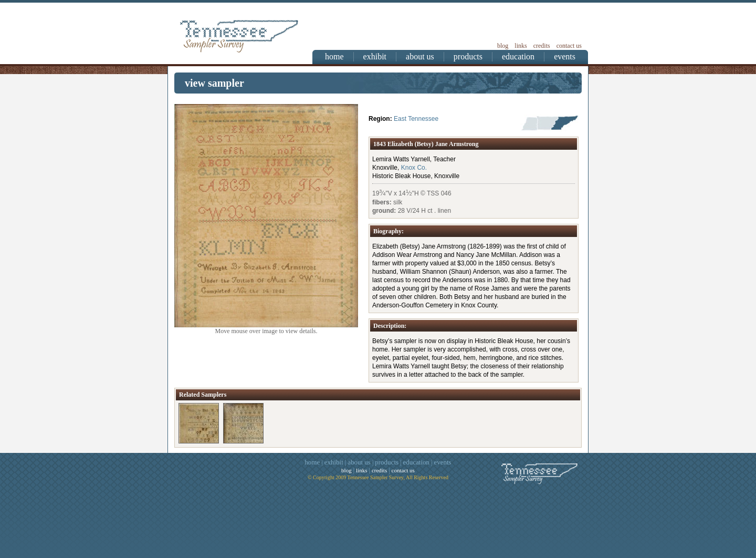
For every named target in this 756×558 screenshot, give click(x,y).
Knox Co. (414, 168)
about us (420, 56)
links (521, 46)
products (468, 56)
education (518, 56)
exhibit (375, 56)
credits (542, 46)
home (334, 56)
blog (503, 46)
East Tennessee (416, 119)
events (565, 56)
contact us (569, 46)
